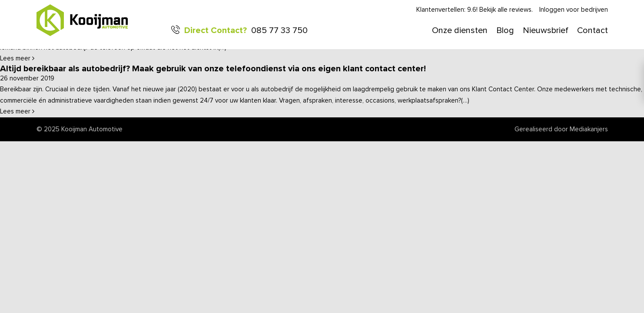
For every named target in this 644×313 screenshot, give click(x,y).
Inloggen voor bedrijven (574, 10)
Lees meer (17, 58)
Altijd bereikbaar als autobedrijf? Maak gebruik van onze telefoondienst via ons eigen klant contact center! (213, 69)
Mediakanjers (589, 129)
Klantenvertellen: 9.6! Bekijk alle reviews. (475, 10)
